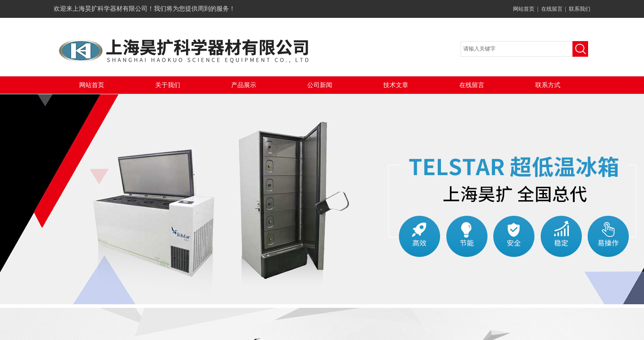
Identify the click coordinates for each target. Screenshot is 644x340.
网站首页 (524, 9)
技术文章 (396, 85)
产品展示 (244, 85)
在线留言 (552, 9)
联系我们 (580, 9)
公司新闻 (320, 85)
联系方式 (548, 85)
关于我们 (168, 85)
